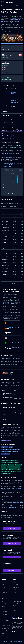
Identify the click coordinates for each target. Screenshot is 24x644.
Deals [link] (20, 130)
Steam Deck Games (17, 595)
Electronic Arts (14, 102)
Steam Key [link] (13, 130)
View (20, 394)
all (13, 170)
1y (10, 170)
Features (12, 112)
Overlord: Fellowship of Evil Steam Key (13, 163)
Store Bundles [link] (5, 133)
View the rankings (12, 557)
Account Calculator (6, 631)
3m (4, 170)
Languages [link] (16, 136)
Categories (4, 604)
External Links (12, 115)
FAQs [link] (12, 139)
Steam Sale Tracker (8, 165)
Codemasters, (14, 100)
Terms (7, 641)
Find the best (12, 571)
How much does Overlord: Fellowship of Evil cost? (12, 408)
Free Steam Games (17, 608)
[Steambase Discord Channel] (13, 631)
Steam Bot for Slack (6, 626)
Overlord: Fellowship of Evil (16, 507)
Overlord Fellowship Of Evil (14, 6)
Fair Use (11, 641)
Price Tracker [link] (5, 130)
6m (7, 170)
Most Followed (16, 587)
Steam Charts (5, 592)
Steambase (14, 621)
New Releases (16, 590)
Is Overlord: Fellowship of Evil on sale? (12, 414)
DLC (3, 585)
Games (5, 6)
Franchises (4, 614)
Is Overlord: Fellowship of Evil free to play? (12, 419)
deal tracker (16, 20)
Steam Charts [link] (5, 128)
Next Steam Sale (6, 628)
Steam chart (8, 158)
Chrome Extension (6, 620)
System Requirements (12, 123)
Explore (3, 633)
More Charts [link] (5, 139)
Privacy (3, 641)
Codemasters (14, 97)
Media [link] (9, 136)
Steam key (4, 21)
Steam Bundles (7, 166)
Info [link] (3, 136)
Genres (3, 601)
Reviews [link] (13, 128)
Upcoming (15, 592)
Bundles (3, 590)
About (15, 641)
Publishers (4, 612)
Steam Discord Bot (6, 623)
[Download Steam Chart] (21, 170)
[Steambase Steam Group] (15, 631)
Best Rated (15, 582)
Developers (4, 609)
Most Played (16, 585)
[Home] (2, 6)
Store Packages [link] (14, 133)
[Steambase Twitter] (17, 631)
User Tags (4, 606)
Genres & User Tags (12, 119)
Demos (3, 587)
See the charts (12, 543)
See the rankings (12, 529)
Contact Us (20, 641)
